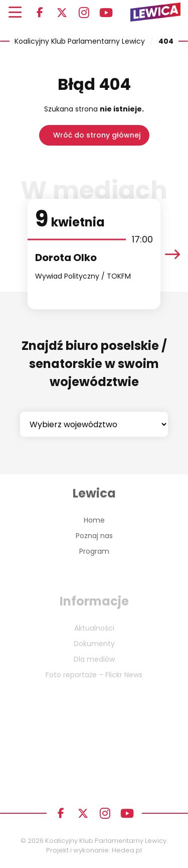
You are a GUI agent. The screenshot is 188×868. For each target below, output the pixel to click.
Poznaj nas (94, 536)
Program (94, 551)
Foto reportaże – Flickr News (94, 675)
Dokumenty (94, 644)
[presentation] (172, 254)
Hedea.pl (127, 850)
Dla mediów (94, 659)
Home (94, 520)
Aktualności (94, 628)
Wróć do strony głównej (97, 135)
